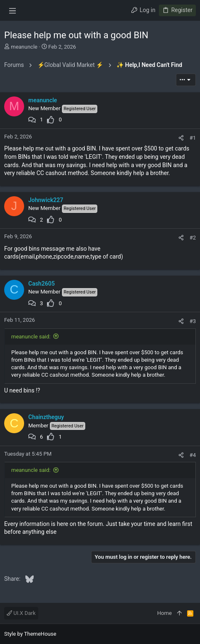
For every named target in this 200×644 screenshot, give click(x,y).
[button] (12, 10)
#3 (193, 321)
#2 (193, 238)
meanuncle (24, 47)
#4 (193, 455)
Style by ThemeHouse (30, 634)
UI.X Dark (21, 613)
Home (164, 613)
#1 (193, 138)
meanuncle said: (31, 337)
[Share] (181, 138)
